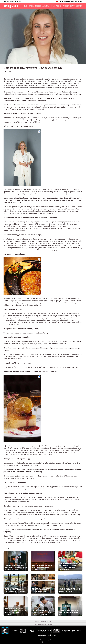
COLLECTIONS (56, 6)
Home (31, 640)
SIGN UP (77, 1)
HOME (81, 1)
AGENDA (46, 6)
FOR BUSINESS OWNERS (43, 624)
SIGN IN (72, 1)
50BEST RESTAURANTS (9, 1)
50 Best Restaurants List (43, 621)
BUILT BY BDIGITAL (37, 642)
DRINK (31, 6)
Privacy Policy (49, 640)
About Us (56, 640)
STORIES (66, 6)
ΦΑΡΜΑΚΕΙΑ (67, 1)
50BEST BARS (18, 1)
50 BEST (38, 6)
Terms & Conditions (38, 640)
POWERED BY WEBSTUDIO (55, 642)
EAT (26, 6)
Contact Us (62, 640)
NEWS (73, 6)
